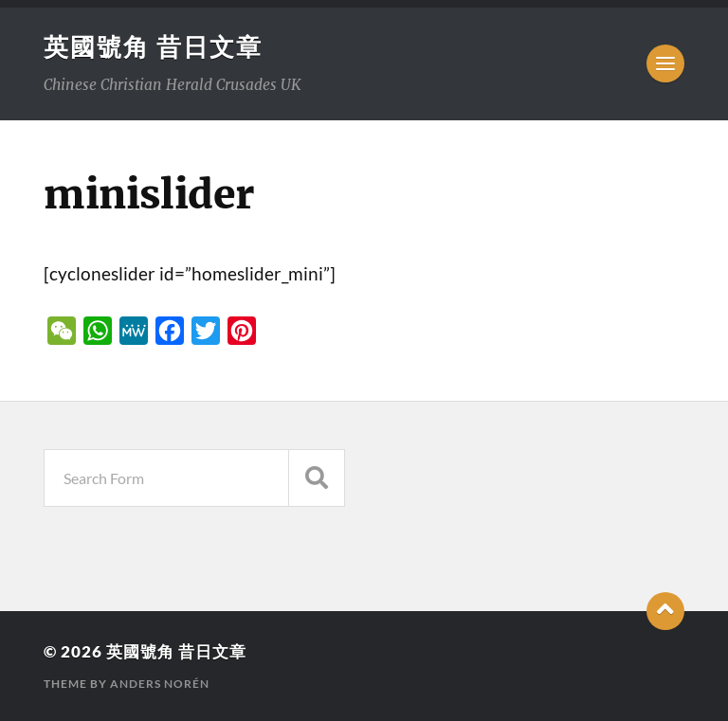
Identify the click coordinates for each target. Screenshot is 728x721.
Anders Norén (160, 684)
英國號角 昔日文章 (153, 46)
